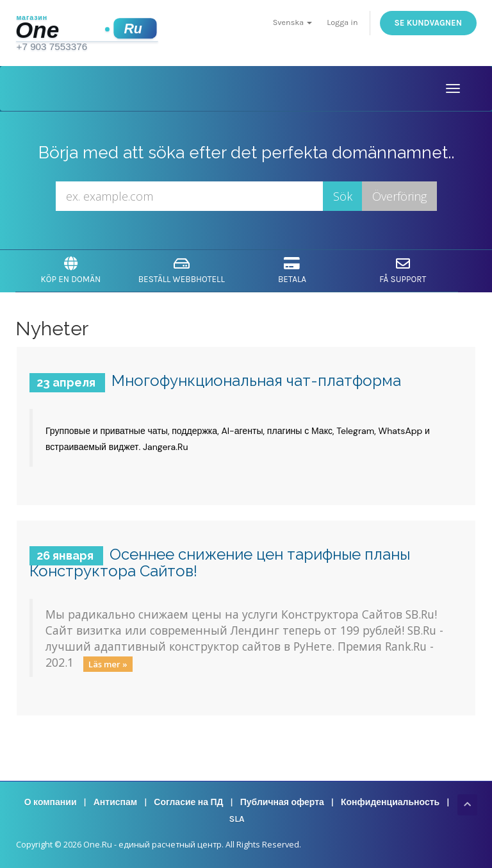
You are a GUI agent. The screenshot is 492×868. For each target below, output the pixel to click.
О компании (51, 802)
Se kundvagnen (428, 23)
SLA (236, 819)
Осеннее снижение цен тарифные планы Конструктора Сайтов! (220, 563)
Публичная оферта (282, 802)
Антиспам (115, 802)
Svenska (293, 22)
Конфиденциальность (390, 802)
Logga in (342, 22)
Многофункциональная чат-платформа (256, 380)
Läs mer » (108, 664)
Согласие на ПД (188, 802)
